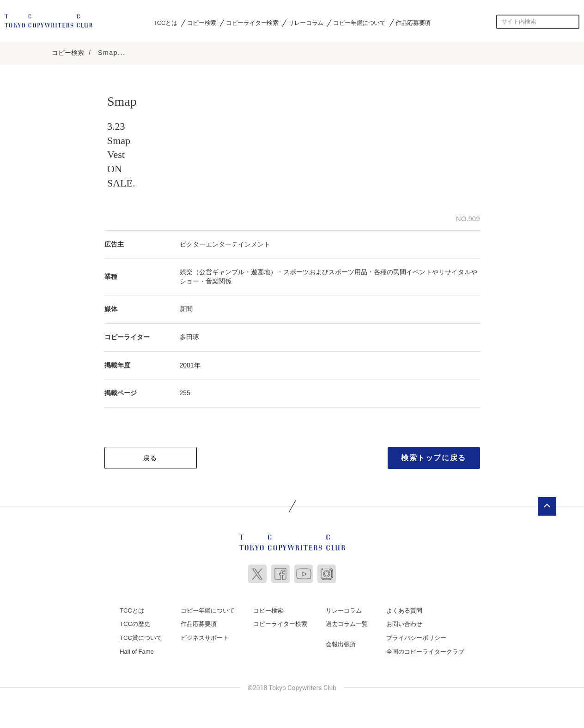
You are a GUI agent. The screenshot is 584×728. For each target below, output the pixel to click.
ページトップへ (547, 505)
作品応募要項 (413, 23)
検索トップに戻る (434, 456)
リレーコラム (306, 23)
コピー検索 (202, 23)
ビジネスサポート (205, 636)
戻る (150, 456)
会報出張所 (341, 643)
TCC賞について (141, 636)
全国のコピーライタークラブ (425, 650)
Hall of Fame (137, 650)
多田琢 (189, 336)
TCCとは (165, 23)
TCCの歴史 (135, 623)
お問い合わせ (404, 623)
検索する (572, 22)
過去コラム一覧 (347, 623)
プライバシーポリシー (416, 636)
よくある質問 (404, 609)
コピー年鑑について (359, 23)
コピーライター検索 (252, 23)
